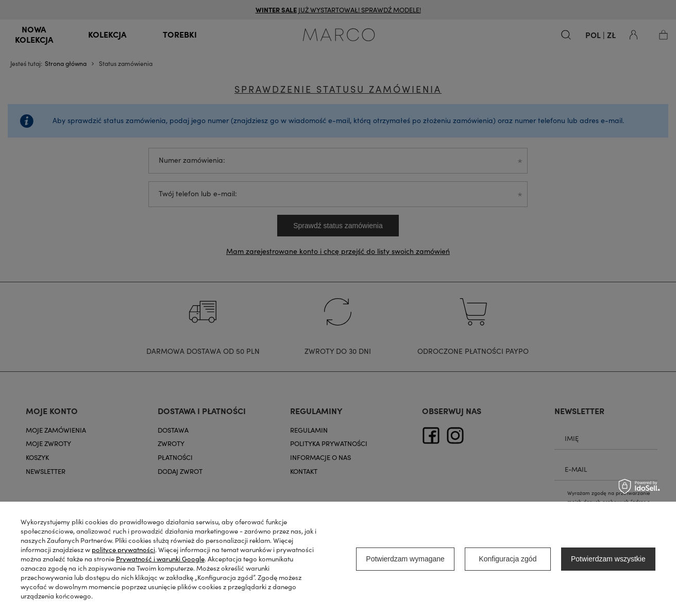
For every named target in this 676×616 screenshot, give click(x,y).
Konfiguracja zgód (508, 559)
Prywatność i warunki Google (160, 559)
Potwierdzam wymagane (405, 559)
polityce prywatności (123, 550)
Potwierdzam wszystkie (608, 559)
